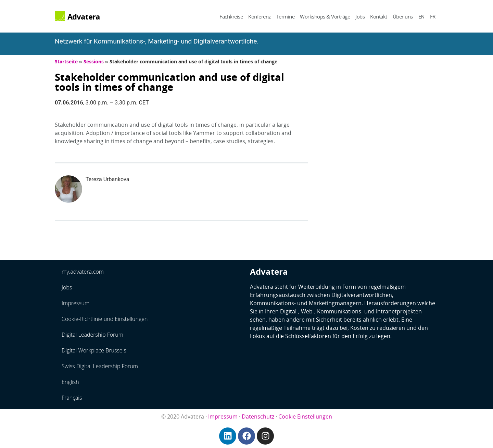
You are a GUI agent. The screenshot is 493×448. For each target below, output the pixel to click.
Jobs (360, 16)
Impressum (75, 303)
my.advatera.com (83, 272)
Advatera (84, 17)
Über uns (403, 16)
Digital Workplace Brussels (94, 350)
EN (421, 16)
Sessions (94, 61)
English (70, 382)
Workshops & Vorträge (325, 16)
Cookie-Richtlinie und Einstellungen (105, 319)
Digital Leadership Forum (92, 335)
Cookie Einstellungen (305, 416)
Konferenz (260, 16)
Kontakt (379, 16)
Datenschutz (258, 416)
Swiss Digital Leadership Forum (100, 366)
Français (72, 398)
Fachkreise (231, 16)
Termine (286, 16)
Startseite (66, 61)
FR (433, 16)
